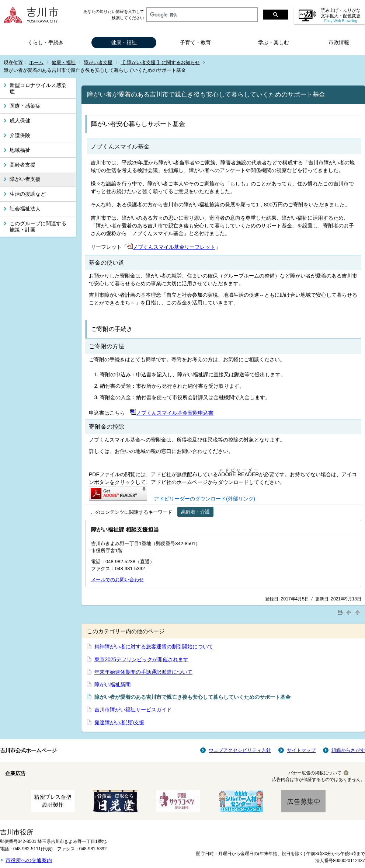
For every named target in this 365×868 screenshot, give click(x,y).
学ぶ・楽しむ (274, 42)
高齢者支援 (22, 165)
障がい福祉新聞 (112, 684)
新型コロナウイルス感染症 (38, 88)
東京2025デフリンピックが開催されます (141, 659)
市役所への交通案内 (29, 860)
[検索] (201, 15)
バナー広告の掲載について (315, 773)
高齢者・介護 (195, 512)
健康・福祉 (124, 42)
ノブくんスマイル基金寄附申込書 (172, 413)
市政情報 (339, 42)
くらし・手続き (46, 42)
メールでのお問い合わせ (117, 580)
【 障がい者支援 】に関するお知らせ (160, 62)
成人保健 (20, 121)
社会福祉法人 (25, 209)
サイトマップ (301, 750)
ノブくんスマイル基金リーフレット (171, 247)
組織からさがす (348, 750)
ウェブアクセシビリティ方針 (240, 750)
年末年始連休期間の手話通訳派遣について (143, 672)
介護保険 (20, 135)
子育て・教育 (195, 42)
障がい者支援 (98, 62)
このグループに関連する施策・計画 (38, 226)
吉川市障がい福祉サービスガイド (133, 710)
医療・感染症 (25, 106)
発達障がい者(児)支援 (119, 722)
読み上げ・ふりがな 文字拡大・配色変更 (341, 15)
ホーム (36, 62)
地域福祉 (20, 150)
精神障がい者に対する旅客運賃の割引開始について (154, 646)
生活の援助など (28, 194)
